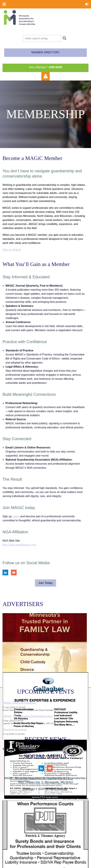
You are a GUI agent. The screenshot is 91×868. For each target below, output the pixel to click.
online (16, 516)
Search (64, 38)
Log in (45, 76)
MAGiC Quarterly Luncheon (19, 703)
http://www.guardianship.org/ (19, 545)
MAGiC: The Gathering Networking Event (28, 716)
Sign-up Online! (12, 250)
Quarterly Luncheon (15, 729)
